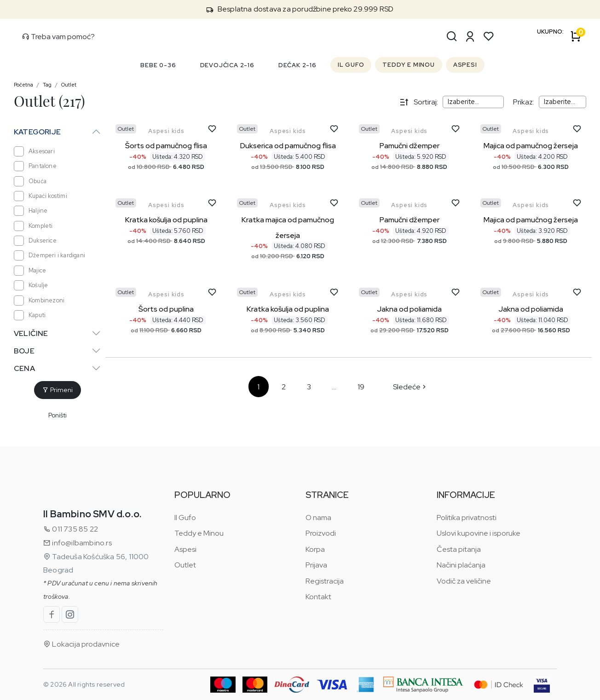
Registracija (325, 581)
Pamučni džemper (410, 146)
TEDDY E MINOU (408, 65)
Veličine (31, 333)
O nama (318, 518)
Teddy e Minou (199, 533)
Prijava (316, 565)
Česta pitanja (459, 549)
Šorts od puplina (166, 309)
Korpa (315, 549)
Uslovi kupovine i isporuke (479, 533)
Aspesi (185, 549)
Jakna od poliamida (409, 309)
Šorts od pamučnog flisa (166, 146)
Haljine (31, 211)
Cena (24, 368)
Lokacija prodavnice (81, 644)
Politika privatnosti (467, 518)
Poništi (58, 415)
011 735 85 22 (71, 529)
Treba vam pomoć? (58, 37)
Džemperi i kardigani (49, 255)
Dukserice (35, 241)
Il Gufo (185, 518)
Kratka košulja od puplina (166, 220)
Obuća (30, 181)
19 (361, 387)
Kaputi (30, 315)
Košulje (31, 285)
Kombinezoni (39, 301)
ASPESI (465, 65)
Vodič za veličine (464, 581)
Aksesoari (34, 151)
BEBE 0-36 (158, 65)
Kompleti (33, 226)
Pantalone (35, 166)
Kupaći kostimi (40, 196)
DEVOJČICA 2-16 (227, 65)
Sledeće (410, 387)
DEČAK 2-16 (297, 65)
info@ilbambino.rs (78, 543)
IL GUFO (351, 65)
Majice (30, 271)
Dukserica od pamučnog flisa (288, 146)
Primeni (58, 390)
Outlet (69, 85)
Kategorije (37, 132)
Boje (24, 351)
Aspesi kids (166, 131)
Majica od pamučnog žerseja (531, 146)
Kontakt (318, 597)
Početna (23, 85)
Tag (47, 85)
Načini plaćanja (461, 565)
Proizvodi (321, 533)
